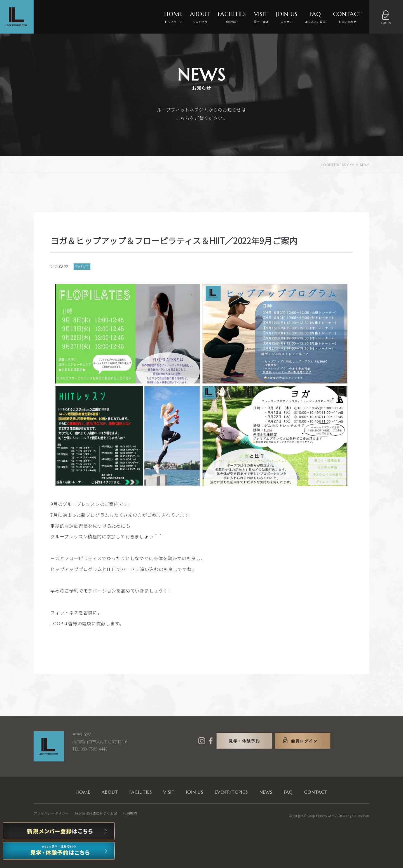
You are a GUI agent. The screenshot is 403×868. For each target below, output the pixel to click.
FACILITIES (232, 17)
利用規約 (130, 813)
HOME (173, 17)
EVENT (82, 267)
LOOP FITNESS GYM (338, 165)
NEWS (266, 792)
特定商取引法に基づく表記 (96, 813)
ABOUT (200, 17)
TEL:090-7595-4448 (90, 749)
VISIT (261, 17)
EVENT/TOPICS (231, 792)
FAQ (315, 17)
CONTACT (347, 17)
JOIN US (287, 17)
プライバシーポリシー (51, 813)
